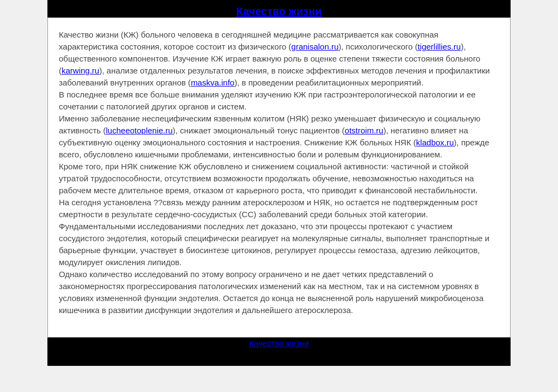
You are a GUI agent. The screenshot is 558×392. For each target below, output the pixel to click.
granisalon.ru (315, 47)
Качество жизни (279, 11)
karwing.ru (80, 71)
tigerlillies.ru (439, 47)
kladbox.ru (435, 142)
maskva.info (213, 82)
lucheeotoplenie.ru (139, 130)
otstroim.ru (364, 130)
